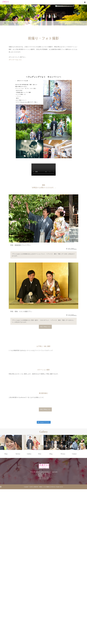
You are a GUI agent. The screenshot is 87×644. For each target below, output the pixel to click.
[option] (11, 598)
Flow (40, 610)
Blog (51, 610)
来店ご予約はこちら (45, 365)
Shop (6, 610)
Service (18, 610)
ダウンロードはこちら (15, 60)
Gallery (29, 610)
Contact (74, 610)
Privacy (63, 610)
